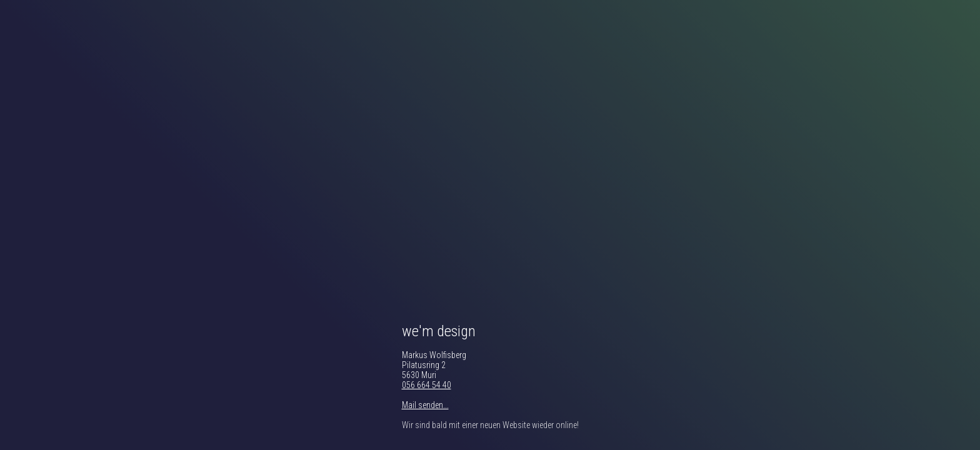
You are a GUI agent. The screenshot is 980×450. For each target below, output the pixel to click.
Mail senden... (425, 405)
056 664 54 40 (427, 385)
